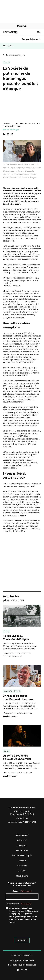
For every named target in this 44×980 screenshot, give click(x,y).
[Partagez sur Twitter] (8, 134)
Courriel (22, 891)
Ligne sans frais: (22, 822)
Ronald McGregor (11, 130)
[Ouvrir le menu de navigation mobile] (39, 32)
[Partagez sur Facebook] (4, 134)
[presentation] (23, 931)
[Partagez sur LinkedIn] (12, 134)
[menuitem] (31, 39)
